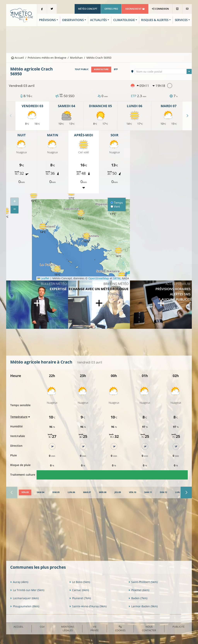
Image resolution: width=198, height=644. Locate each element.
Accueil (18, 58)
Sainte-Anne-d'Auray (88, 606)
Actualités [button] (98, 20)
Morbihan (76, 58)
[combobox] (163, 71)
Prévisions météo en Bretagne (47, 58)
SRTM (117, 278)
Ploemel (139, 590)
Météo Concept (88, 9)
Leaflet (43, 278)
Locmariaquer (24, 598)
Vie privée (95, 628)
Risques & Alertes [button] (155, 20)
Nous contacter (149, 628)
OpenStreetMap (99, 278)
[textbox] (163, 72)
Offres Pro (111, 9)
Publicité (178, 627)
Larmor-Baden (143, 606)
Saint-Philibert (143, 582)
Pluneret (80, 598)
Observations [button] (73, 20)
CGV (42, 627)
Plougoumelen (25, 606)
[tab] (25, 492)
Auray (19, 582)
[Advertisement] (99, 39)
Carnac (79, 590)
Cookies (120, 629)
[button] (34, 197)
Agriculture (101, 69)
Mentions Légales (68, 628)
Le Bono (80, 582)
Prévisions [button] (47, 20)
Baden (138, 598)
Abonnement (135, 9)
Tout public (82, 69)
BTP (116, 69)
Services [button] (181, 20)
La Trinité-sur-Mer (27, 590)
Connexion (160, 9)
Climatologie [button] (124, 20)
